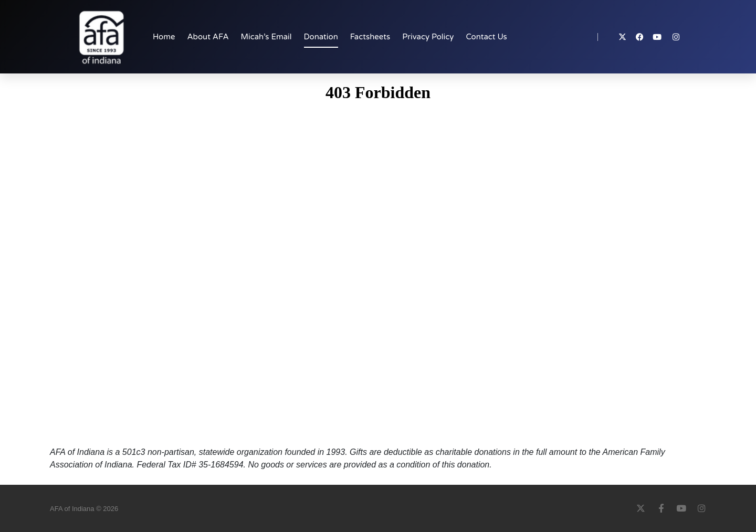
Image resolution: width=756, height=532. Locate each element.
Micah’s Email (266, 37)
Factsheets (370, 37)
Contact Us (486, 37)
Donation (321, 37)
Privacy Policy (428, 37)
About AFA (208, 37)
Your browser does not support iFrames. (378, 262)
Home (164, 37)
